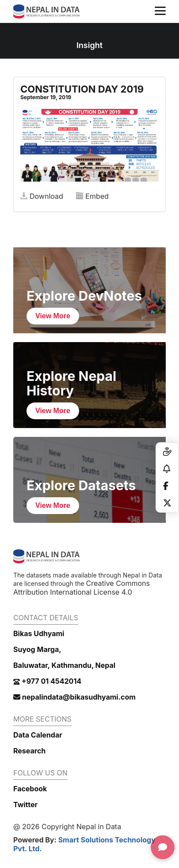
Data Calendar (38, 735)
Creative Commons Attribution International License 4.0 (82, 588)
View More (53, 316)
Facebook (30, 789)
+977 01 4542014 (47, 681)
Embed (92, 196)
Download (42, 196)
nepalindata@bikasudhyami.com (74, 697)
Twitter (25, 805)
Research (29, 751)
